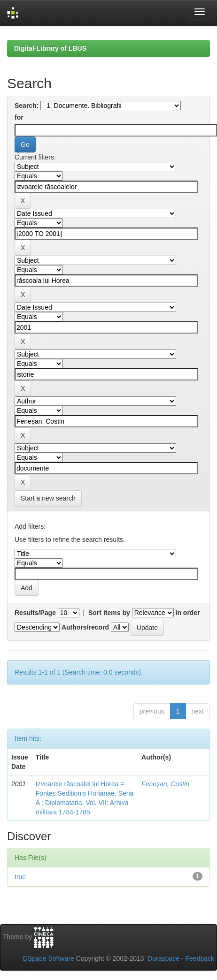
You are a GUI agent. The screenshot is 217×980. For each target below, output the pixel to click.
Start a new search (48, 498)
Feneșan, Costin (165, 784)
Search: (27, 106)
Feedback (200, 958)
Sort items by (109, 613)
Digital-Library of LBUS (50, 48)
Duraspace (163, 958)
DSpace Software (49, 958)
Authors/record (85, 627)
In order (188, 613)
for (19, 117)
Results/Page (35, 613)
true (20, 877)
